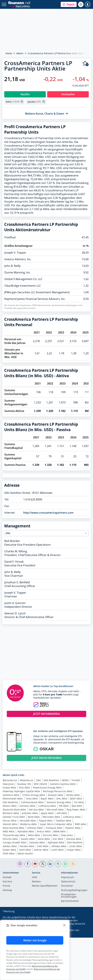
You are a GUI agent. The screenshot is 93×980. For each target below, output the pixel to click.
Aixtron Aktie (41, 850)
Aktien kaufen (25, 853)
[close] (64, 925)
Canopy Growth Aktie (15, 842)
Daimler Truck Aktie (14, 817)
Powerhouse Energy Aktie (47, 788)
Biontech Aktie (11, 813)
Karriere (7, 882)
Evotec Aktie (10, 850)
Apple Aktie (47, 813)
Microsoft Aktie (55, 810)
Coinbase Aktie (54, 828)
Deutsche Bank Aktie (14, 810)
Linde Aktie (76, 846)
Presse (6, 886)
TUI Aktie (79, 802)
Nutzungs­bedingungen (74, 890)
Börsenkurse (10, 780)
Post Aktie (25, 788)
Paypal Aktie (46, 821)
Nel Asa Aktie (36, 810)
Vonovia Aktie (74, 839)
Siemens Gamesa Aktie (63, 784)
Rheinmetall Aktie (13, 799)
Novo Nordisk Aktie (13, 828)
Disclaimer (67, 886)
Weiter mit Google (35, 940)
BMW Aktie (60, 831)
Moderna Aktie (29, 824)
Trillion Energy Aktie (34, 795)
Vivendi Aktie (10, 824)
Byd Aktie (77, 806)
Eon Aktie (58, 839)
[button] (69, 4)
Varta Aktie (44, 839)
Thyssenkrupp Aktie (14, 835)
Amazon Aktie (56, 795)
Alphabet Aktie (26, 831)
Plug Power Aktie (76, 810)
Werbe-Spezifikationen (45, 886)
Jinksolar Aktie (30, 813)
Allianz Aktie (10, 806)
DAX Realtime (51, 780)
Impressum (68, 877)
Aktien (20, 53)
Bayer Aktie (47, 799)
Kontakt (7, 877)
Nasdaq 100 (24, 784)
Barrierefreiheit (70, 901)
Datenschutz (68, 882)
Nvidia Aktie (73, 795)
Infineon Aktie (35, 828)
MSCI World (40, 784)
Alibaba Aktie (59, 846)
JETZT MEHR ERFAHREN (46, 758)
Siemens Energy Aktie (59, 802)
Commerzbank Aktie (32, 802)
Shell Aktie (9, 853)
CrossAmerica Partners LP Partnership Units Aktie (56, 53)
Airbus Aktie (44, 831)
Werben (36, 882)
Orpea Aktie (9, 788)
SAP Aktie (62, 813)
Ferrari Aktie (10, 821)
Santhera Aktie (11, 795)
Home (9, 53)
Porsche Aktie (51, 835)
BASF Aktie (76, 799)
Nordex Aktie (27, 846)
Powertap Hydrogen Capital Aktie (21, 791)
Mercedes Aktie (51, 817)
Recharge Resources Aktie (58, 791)
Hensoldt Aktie (28, 821)
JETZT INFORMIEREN (46, 714)
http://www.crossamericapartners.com (48, 513)
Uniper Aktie (74, 850)
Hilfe (35, 877)
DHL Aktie (62, 799)
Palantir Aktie (73, 828)
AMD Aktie (9, 831)
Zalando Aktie (37, 842)
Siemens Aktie (27, 806)
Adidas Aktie (10, 846)
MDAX (65, 780)
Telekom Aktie (63, 821)
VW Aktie (64, 806)
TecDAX (76, 780)
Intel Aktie (43, 846)
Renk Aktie (34, 817)
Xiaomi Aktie (28, 839)
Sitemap (7, 890)
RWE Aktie (81, 824)
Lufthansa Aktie (47, 806)
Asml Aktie (25, 850)
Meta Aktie (34, 835)
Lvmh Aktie (57, 850)
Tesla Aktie (32, 799)
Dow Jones (9, 784)
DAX (38, 780)
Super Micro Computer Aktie (56, 824)
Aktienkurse (27, 780)
